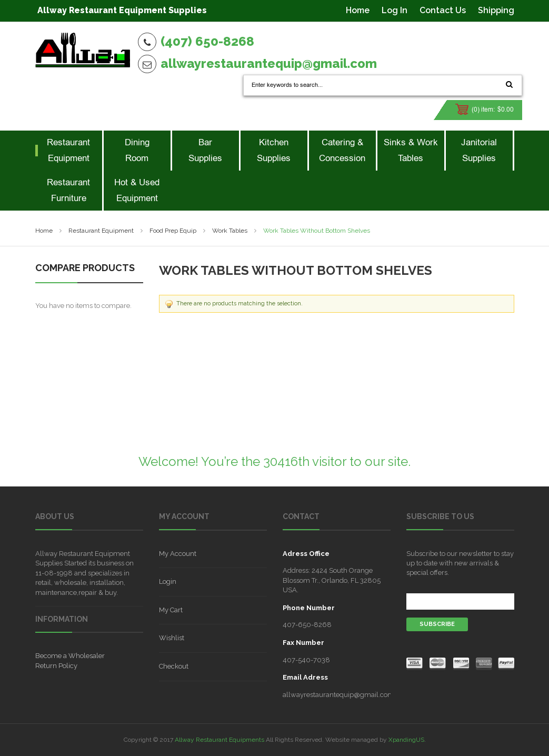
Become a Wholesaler (70, 656)
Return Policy (56, 666)
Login (168, 581)
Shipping (496, 10)
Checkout (174, 666)
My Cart (171, 610)
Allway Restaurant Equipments (219, 740)
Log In (395, 10)
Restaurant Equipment (101, 231)
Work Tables (230, 231)
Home (358, 10)
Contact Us (443, 10)
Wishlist (172, 638)
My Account (178, 554)
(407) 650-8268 (207, 41)
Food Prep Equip (173, 231)
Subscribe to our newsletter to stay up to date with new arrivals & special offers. (460, 563)
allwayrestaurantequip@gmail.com (269, 63)
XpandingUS (406, 740)
